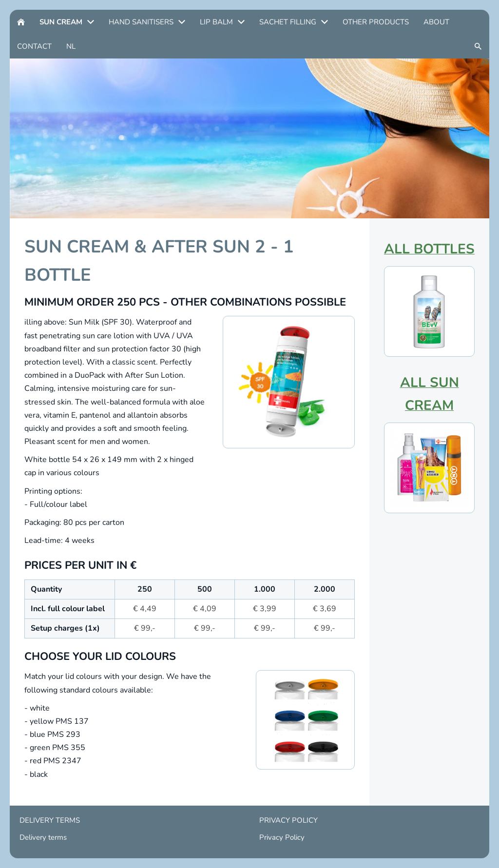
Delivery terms (43, 837)
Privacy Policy (282, 837)
